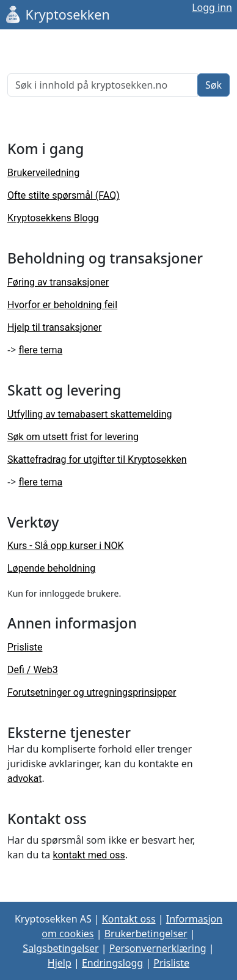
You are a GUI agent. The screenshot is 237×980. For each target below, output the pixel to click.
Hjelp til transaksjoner (54, 327)
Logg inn (212, 7)
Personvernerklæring (158, 948)
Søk (213, 85)
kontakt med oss (89, 855)
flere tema (40, 350)
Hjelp (60, 963)
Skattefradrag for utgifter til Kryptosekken (97, 459)
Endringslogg (112, 963)
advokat (25, 779)
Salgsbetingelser (60, 948)
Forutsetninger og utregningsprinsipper (92, 692)
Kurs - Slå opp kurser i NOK (66, 546)
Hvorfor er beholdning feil (62, 305)
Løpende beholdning (51, 568)
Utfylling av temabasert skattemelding (90, 414)
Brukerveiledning (43, 173)
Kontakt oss (129, 919)
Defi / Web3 (33, 670)
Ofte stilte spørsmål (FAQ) (64, 195)
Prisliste (25, 647)
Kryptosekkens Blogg (53, 218)
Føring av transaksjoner (58, 282)
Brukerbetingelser (146, 934)
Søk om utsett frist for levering (73, 437)
